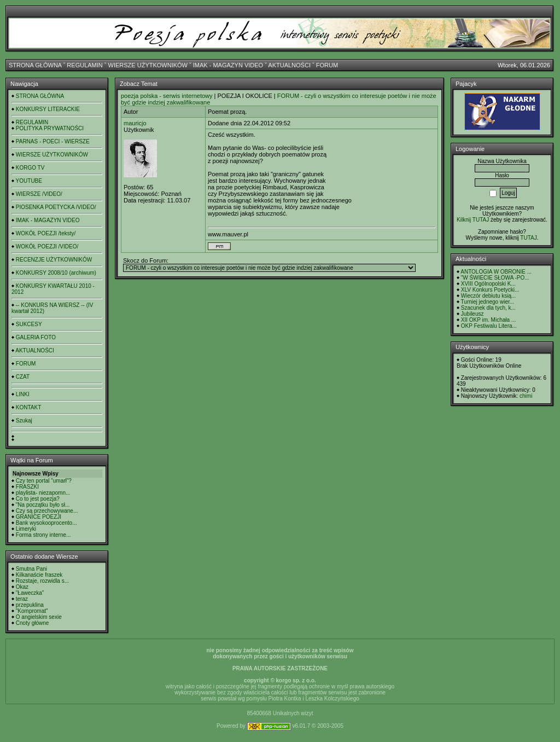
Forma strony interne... (43, 535)
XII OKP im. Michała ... (488, 320)
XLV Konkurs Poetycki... (490, 290)
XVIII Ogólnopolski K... (488, 284)
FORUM (327, 65)
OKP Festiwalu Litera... (489, 326)
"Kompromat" (32, 611)
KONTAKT (28, 407)
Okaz (22, 587)
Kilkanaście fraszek (39, 575)
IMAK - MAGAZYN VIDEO (228, 65)
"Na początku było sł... (43, 505)
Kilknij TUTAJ (473, 220)
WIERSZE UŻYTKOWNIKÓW (148, 65)
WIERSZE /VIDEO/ (39, 194)
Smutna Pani (31, 569)
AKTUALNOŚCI (289, 65)
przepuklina (30, 605)
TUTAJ (528, 238)
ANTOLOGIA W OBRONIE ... (496, 272)
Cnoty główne (33, 623)
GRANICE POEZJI (39, 517)
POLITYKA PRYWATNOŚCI (50, 128)
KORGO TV (30, 168)
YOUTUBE (29, 181)
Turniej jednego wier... (488, 302)
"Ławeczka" (30, 593)
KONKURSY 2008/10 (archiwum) (56, 273)
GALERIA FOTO (36, 337)
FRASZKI (27, 487)
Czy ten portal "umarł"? (44, 481)
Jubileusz (472, 314)
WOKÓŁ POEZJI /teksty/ (46, 233)
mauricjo (135, 123)
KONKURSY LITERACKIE (48, 109)
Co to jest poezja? (38, 499)
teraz (22, 599)
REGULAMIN (84, 65)
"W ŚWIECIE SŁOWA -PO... (495, 278)
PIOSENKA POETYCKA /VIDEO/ (56, 207)
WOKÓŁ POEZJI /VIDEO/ (47, 247)
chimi (526, 396)
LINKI (23, 394)
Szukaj (24, 421)
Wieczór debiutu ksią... (489, 296)
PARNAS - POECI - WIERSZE (53, 141)
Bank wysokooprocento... (46, 523)
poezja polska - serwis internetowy (167, 96)
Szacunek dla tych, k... (488, 308)
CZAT (23, 377)
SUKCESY (29, 324)
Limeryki (26, 529)
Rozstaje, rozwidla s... (42, 581)
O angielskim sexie (39, 617)
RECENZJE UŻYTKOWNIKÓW (54, 260)
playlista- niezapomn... (43, 493)
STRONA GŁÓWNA (35, 65)
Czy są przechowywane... (47, 511)
